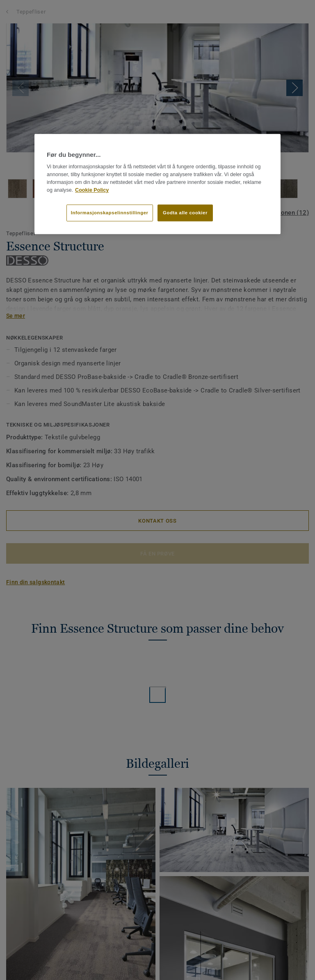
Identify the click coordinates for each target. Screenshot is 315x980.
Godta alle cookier (185, 213)
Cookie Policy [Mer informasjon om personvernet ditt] (92, 190)
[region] (157, 184)
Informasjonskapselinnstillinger (110, 213)
